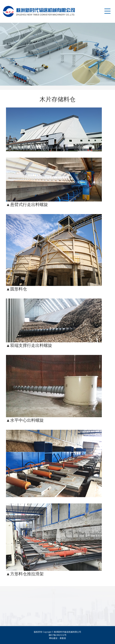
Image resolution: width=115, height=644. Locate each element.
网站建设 (53, 638)
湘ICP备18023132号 (57, 635)
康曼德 (63, 638)
